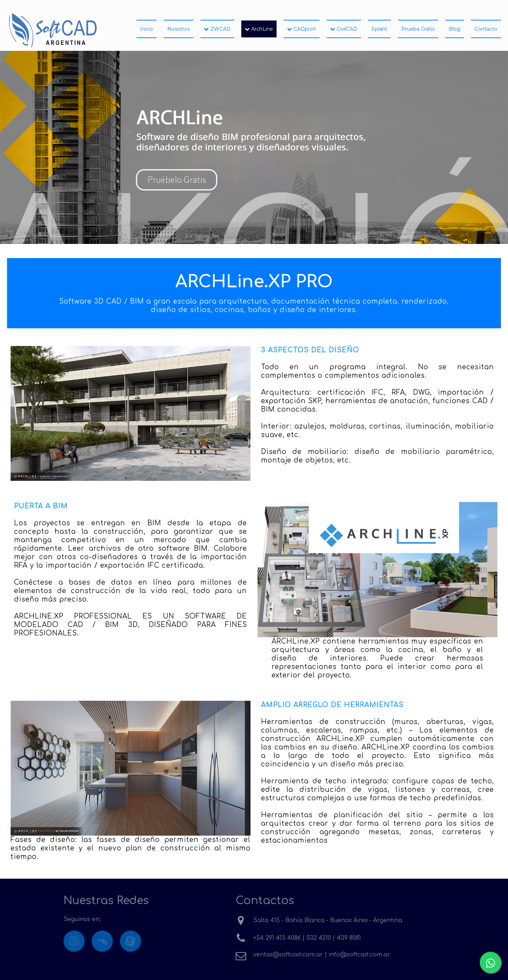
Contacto (486, 29)
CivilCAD (344, 29)
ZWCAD (217, 29)
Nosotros (179, 29)
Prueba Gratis (418, 29)
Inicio (147, 29)
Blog (455, 29)
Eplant (379, 29)
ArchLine (259, 29)
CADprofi (302, 29)
